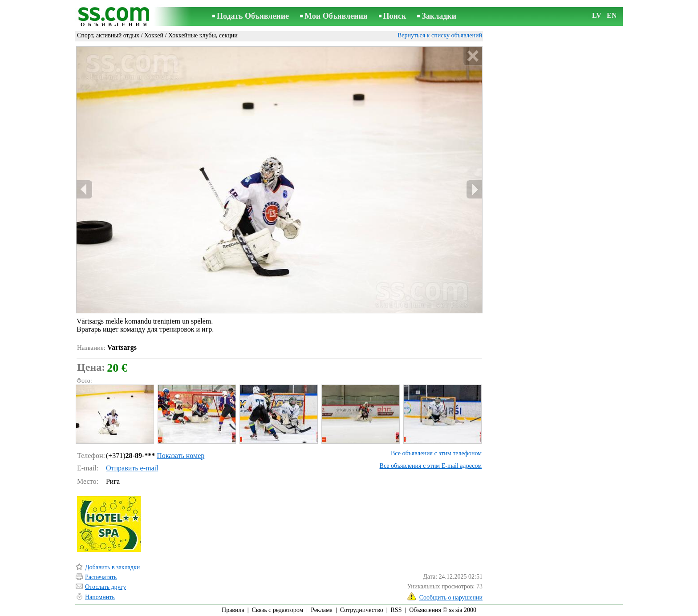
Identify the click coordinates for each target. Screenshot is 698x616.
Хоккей (154, 35)
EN (612, 15)
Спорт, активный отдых (108, 35)
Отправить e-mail (132, 468)
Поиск (395, 16)
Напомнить (100, 597)
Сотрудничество (362, 610)
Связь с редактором (278, 610)
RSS (396, 610)
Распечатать (101, 577)
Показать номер (181, 456)
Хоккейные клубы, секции (203, 35)
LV (597, 15)
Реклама (322, 610)
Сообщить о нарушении (451, 598)
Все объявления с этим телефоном (436, 453)
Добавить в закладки (112, 567)
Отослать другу (106, 587)
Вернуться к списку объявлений (440, 35)
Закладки (439, 16)
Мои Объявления (336, 16)
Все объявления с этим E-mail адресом (431, 466)
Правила (233, 610)
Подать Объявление (253, 16)
